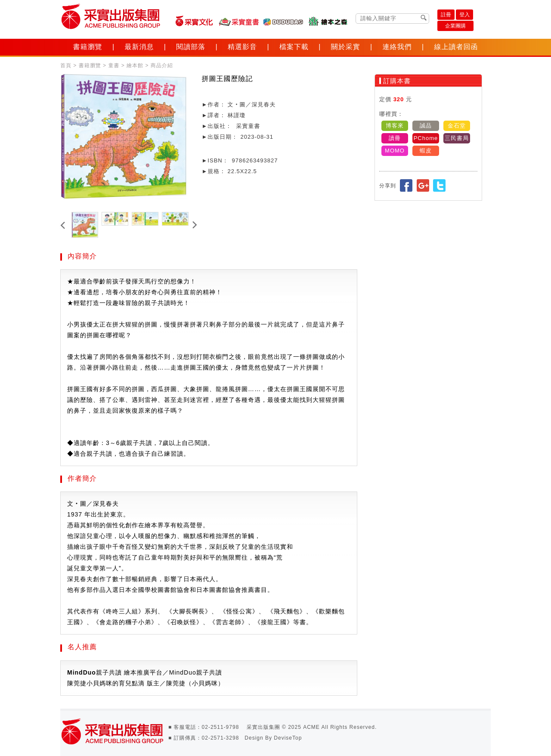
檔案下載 (294, 47)
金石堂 (457, 126)
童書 (114, 65)
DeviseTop (288, 738)
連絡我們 (397, 47)
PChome (426, 138)
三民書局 (457, 138)
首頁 (66, 65)
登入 (464, 15)
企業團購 (455, 26)
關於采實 (346, 47)
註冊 (446, 15)
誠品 (426, 126)
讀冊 (395, 138)
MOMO (395, 151)
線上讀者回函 (456, 47)
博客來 (395, 126)
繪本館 (135, 65)
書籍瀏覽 (88, 47)
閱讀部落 (191, 47)
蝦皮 (426, 151)
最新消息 (139, 47)
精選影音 (242, 47)
